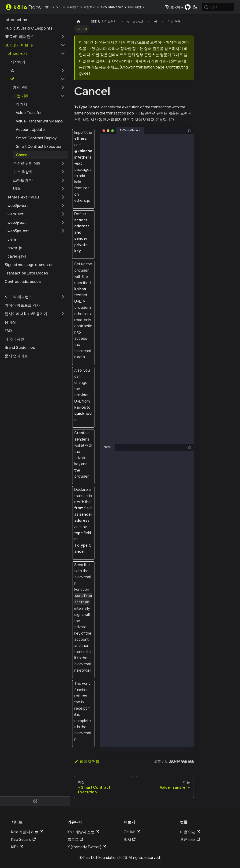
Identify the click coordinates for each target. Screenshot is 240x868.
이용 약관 (190, 832)
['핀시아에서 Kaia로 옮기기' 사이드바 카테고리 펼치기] (63, 314)
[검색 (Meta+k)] (218, 7)
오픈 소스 (190, 839)
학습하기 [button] (90, 7)
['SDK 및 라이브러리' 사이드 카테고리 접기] (63, 45)
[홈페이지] (79, 21)
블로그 (75, 839)
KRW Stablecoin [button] (112, 7)
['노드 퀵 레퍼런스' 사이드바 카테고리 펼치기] (63, 297)
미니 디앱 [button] (135, 7)
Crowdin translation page (143, 67)
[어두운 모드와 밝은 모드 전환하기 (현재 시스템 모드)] (195, 7)
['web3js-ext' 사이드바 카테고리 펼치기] (63, 206)
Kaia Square (23, 839)
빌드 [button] (48, 7)
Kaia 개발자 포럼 (83, 832)
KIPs (17, 847)
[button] (38, 70)
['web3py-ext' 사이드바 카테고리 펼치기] (63, 231)
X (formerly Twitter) (87, 847)
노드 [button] (59, 7)
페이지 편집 (87, 761)
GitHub (132, 832)
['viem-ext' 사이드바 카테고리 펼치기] (63, 214)
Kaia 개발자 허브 (27, 832)
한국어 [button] (172, 7)
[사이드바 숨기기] (35, 801)
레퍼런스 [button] (73, 7)
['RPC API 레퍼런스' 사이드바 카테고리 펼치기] (63, 37)
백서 (130, 839)
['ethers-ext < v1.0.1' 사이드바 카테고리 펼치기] (63, 197)
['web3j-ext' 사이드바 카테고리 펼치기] (63, 222)
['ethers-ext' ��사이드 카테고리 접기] (63, 53)
